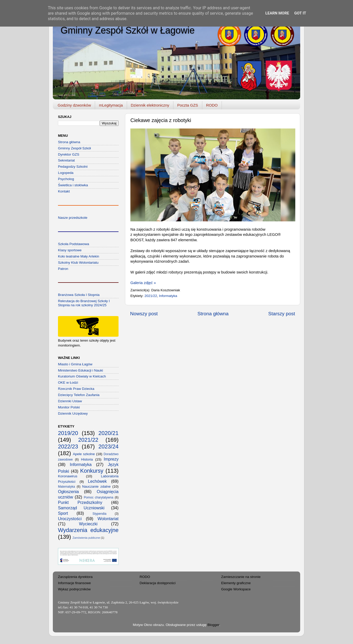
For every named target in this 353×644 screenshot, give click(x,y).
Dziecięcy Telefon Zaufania (79, 395)
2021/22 (151, 296)
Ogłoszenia (68, 492)
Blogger (213, 625)
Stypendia (99, 514)
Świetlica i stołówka (73, 185)
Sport (63, 513)
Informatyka (168, 296)
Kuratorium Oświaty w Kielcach (82, 376)
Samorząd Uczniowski (81, 508)
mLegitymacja (111, 105)
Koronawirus (68, 476)
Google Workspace (236, 589)
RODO (212, 105)
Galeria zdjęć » (143, 283)
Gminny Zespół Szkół (74, 148)
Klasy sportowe (70, 250)
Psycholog (66, 179)
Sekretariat (66, 160)
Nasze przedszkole (73, 218)
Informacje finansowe (74, 583)
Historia (87, 459)
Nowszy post (144, 314)
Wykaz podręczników (74, 589)
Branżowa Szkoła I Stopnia (79, 295)
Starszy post (282, 314)
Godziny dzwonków (74, 105)
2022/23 (68, 446)
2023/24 (108, 446)
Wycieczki (88, 524)
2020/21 (108, 433)
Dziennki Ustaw (70, 401)
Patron (63, 269)
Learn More (277, 13)
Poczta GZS (188, 105)
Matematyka (66, 487)
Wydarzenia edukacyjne (88, 530)
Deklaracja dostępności (158, 583)
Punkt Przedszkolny (80, 502)
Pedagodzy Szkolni (73, 167)
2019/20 (68, 433)
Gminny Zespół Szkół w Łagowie (128, 30)
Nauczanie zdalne (96, 486)
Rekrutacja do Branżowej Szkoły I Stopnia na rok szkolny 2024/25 (84, 303)
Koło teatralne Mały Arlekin (79, 256)
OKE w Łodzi (68, 383)
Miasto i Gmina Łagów (75, 364)
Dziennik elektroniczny (150, 105)
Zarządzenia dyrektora (75, 577)
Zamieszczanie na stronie (241, 577)
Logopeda (66, 173)
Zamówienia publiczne (86, 538)
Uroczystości (70, 519)
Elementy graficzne (236, 583)
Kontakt (64, 191)
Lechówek (97, 481)
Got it (300, 13)
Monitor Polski (69, 407)
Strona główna (213, 314)
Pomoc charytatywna (99, 497)
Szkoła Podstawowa (74, 244)
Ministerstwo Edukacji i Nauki (81, 370)
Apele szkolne (84, 454)
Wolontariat (108, 519)
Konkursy (92, 471)
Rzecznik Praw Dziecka (76, 389)
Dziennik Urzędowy (73, 413)
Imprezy (111, 459)
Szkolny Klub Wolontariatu (78, 263)
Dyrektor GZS (69, 154)
